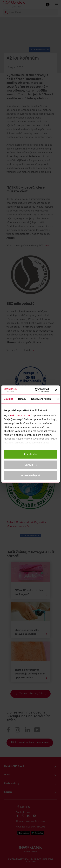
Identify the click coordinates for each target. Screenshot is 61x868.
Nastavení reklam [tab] (41, 399)
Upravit (31, 465)
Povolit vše (30, 454)
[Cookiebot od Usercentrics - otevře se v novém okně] (36, 390)
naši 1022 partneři (21, 415)
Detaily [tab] (22, 399)
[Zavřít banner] (56, 390)
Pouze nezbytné (30, 475)
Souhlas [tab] (9, 399)
